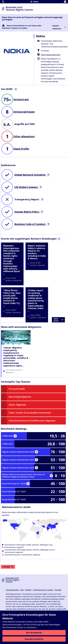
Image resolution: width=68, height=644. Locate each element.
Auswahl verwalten (34, 639)
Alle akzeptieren (34, 633)
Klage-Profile (21, 149)
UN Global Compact (26, 187)
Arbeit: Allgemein (17, 405)
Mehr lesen (58, 320)
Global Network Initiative (30, 175)
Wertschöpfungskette (20, 397)
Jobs (22, 590)
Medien (29, 590)
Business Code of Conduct (30, 224)
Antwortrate (21, 99)
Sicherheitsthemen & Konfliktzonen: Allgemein (32, 421)
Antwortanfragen (24, 112)
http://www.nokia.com (51, 55)
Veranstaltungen (12, 590)
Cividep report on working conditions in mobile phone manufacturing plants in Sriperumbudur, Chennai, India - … (36, 301)
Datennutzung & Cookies (43, 590)
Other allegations (24, 136)
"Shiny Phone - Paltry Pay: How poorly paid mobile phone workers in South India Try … (12, 298)
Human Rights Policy (27, 212)
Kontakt (58, 590)
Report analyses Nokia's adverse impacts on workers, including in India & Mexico (37, 252)
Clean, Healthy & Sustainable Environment (30, 413)
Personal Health (17, 389)
